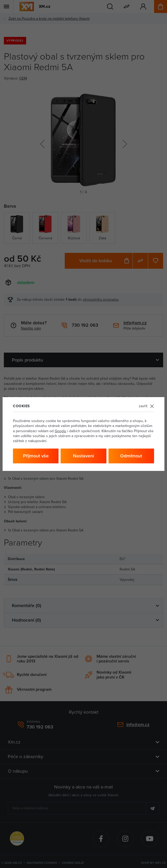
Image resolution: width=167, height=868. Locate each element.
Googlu (60, 431)
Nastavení (83, 456)
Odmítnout (131, 456)
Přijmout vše (36, 456)
